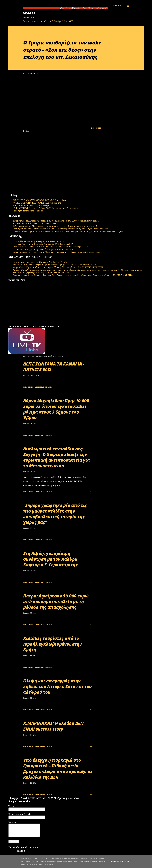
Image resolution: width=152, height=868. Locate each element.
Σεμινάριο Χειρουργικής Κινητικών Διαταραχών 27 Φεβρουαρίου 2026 (43, 244)
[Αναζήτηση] (117, 6)
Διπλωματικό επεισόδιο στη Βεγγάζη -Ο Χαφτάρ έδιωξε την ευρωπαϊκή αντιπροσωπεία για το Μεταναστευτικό (56, 457)
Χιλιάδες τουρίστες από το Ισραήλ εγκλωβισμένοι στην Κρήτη (53, 644)
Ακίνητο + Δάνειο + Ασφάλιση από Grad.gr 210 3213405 (48, 21)
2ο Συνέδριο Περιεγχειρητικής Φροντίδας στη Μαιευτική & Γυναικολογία (44, 249)
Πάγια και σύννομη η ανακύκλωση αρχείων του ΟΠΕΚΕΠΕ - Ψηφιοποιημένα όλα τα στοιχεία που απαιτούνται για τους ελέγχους (68, 231)
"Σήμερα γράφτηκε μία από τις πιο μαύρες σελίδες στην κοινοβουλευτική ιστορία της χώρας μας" (55, 514)
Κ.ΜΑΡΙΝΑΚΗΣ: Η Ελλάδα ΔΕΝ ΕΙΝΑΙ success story (37, 223)
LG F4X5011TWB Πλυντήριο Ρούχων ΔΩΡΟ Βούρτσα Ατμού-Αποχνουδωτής (46, 208)
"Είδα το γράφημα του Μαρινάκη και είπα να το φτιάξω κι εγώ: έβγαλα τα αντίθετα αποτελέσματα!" (55, 226)
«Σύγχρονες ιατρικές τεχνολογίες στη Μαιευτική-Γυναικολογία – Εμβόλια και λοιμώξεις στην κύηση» (56, 252)
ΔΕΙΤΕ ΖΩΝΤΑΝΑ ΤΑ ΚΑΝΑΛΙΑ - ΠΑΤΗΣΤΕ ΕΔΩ (54, 367)
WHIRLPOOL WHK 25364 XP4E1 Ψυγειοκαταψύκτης (37, 203)
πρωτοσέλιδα (22, 324)
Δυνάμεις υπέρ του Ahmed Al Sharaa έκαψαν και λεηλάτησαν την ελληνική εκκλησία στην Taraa (56, 221)
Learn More (116, 861)
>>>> (92, 387)
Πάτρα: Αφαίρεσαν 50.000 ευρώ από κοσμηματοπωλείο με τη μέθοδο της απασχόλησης (56, 601)
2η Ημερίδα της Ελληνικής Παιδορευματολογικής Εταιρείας (38, 241)
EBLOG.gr (29, 13)
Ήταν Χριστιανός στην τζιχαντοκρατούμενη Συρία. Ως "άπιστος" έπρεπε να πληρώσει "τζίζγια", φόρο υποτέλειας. (60, 229)
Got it (128, 861)
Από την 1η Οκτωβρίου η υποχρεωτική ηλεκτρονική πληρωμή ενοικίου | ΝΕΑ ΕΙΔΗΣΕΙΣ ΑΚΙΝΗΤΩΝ (57, 265)
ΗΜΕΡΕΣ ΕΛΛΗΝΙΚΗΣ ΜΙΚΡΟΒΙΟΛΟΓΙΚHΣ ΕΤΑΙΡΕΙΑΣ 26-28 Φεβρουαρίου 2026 (50, 247)
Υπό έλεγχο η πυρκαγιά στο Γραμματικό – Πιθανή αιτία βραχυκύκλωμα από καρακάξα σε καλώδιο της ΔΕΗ (58, 769)
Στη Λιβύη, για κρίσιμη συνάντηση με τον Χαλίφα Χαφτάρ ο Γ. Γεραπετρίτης (50, 559)
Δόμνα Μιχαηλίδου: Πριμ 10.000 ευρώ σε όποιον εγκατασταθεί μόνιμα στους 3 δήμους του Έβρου (56, 409)
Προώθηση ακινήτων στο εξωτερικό (28, 211)
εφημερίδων (29, 324)
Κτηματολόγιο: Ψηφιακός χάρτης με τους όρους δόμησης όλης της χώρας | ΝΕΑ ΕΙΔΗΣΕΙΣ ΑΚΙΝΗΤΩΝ (58, 267)
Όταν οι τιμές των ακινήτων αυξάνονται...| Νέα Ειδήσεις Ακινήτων (41, 262)
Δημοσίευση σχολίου (44, 387)
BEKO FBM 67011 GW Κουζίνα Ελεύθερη (31, 205)
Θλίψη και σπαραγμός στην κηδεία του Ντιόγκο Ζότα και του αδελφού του (57, 686)
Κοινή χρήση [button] (96, 128)
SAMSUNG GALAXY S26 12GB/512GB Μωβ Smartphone (40, 200)
